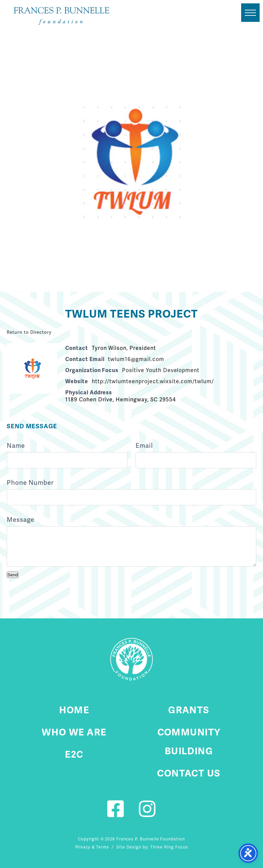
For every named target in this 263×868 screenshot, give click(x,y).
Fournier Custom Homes (62, 16)
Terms (103, 847)
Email (144, 446)
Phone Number (30, 483)
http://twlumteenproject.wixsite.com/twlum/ (153, 381)
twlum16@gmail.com (136, 359)
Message (21, 520)
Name (16, 446)
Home (74, 710)
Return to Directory (29, 332)
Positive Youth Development (161, 370)
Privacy (83, 847)
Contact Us (189, 773)
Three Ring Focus (169, 847)
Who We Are (74, 732)
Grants (189, 710)
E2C (74, 754)
